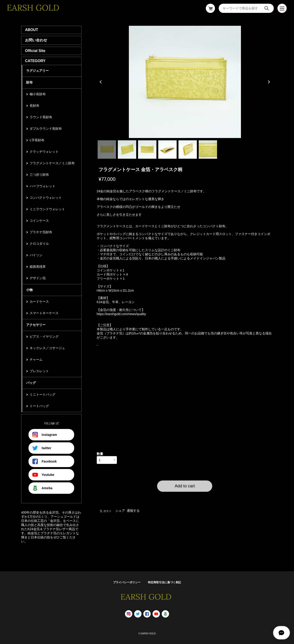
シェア (120, 511)
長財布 (34, 106)
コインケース (39, 221)
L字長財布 (37, 140)
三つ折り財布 (39, 175)
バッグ (31, 383)
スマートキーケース (44, 313)
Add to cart (185, 486)
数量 (100, 454)
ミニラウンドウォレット (47, 209)
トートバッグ (39, 406)
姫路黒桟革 (38, 267)
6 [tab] (208, 149)
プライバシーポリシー (127, 582)
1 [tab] (107, 149)
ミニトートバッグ (42, 394)
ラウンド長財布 (41, 117)
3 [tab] (147, 149)
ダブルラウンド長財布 (46, 129)
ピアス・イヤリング (44, 336)
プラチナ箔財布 (41, 232)
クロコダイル (39, 244)
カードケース (39, 302)
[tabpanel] (185, 82)
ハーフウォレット (42, 186)
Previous (101, 82)
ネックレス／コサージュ (47, 348)
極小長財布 (38, 94)
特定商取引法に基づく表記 (164, 582)
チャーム (36, 359)
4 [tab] (167, 149)
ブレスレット (39, 371)
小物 (29, 290)
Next (268, 82)
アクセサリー (36, 325)
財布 (29, 82)
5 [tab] (188, 149)
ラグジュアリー (37, 71)
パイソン (36, 255)
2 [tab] (127, 149)
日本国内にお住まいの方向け (185, 497)
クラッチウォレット (44, 152)
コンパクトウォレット (46, 198)
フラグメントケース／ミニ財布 (52, 163)
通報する (133, 511)
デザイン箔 (38, 278)
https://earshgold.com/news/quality (121, 314)
